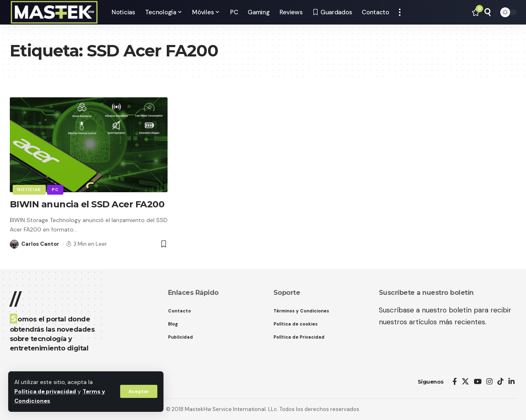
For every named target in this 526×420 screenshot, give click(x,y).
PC (55, 190)
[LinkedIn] (511, 382)
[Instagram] (489, 382)
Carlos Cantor (40, 244)
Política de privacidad (45, 392)
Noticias (29, 190)
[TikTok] (500, 382)
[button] (139, 391)
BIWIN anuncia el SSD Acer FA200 (87, 204)
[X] (465, 382)
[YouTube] (478, 382)
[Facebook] (455, 382)
